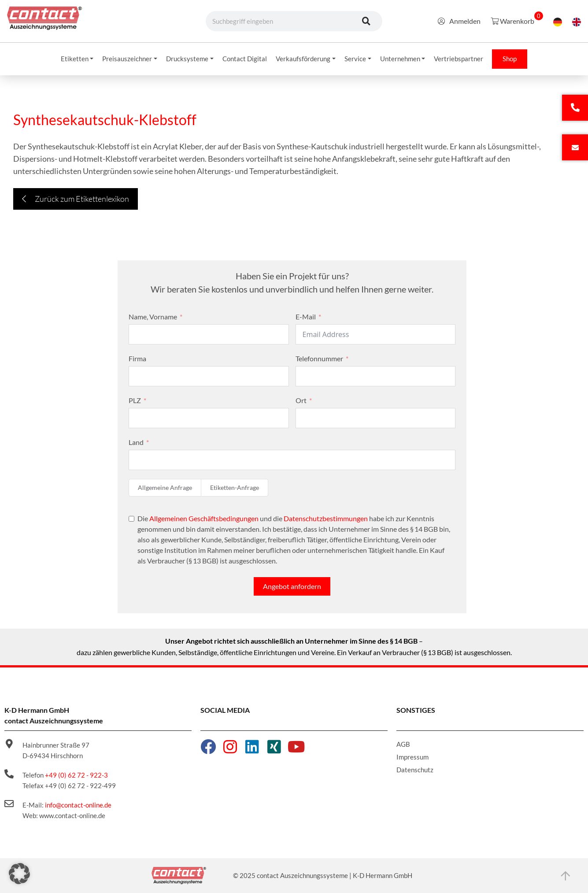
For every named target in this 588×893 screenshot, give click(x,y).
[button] (19, 874)
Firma (137, 358)
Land (136, 442)
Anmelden (459, 21)
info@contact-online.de (78, 805)
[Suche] (366, 21)
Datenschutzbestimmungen (326, 518)
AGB (403, 744)
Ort (301, 400)
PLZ (135, 400)
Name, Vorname (153, 317)
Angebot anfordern (292, 586)
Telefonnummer (319, 358)
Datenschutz (415, 770)
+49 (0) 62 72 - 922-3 (76, 775)
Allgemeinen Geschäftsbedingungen (204, 518)
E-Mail (306, 317)
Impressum (412, 757)
